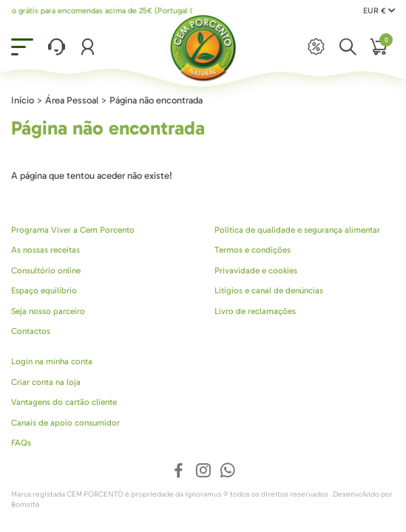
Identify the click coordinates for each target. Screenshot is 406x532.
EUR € (379, 11)
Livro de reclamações (255, 311)
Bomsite (26, 505)
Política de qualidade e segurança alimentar (297, 230)
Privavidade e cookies (256, 270)
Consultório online (46, 270)
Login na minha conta (52, 361)
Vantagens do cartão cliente (64, 402)
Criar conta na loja (46, 382)
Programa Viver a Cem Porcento (73, 230)
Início (23, 100)
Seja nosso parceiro (48, 311)
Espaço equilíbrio (44, 290)
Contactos (31, 331)
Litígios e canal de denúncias (269, 290)
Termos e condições (253, 250)
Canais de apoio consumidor (65, 423)
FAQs (21, 443)
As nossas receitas (45, 250)
